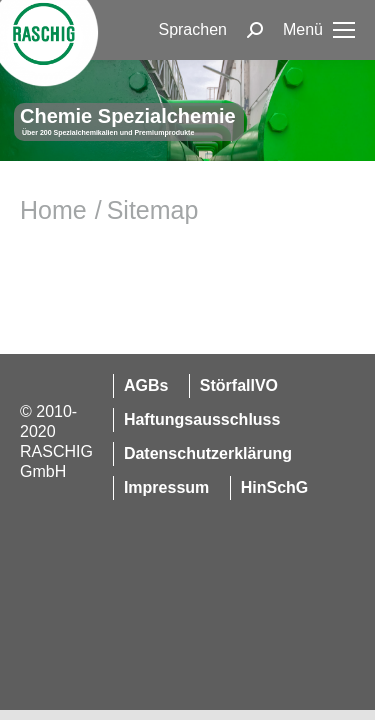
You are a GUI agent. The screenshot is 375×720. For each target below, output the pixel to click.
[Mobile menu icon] (319, 30)
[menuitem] (192, 30)
